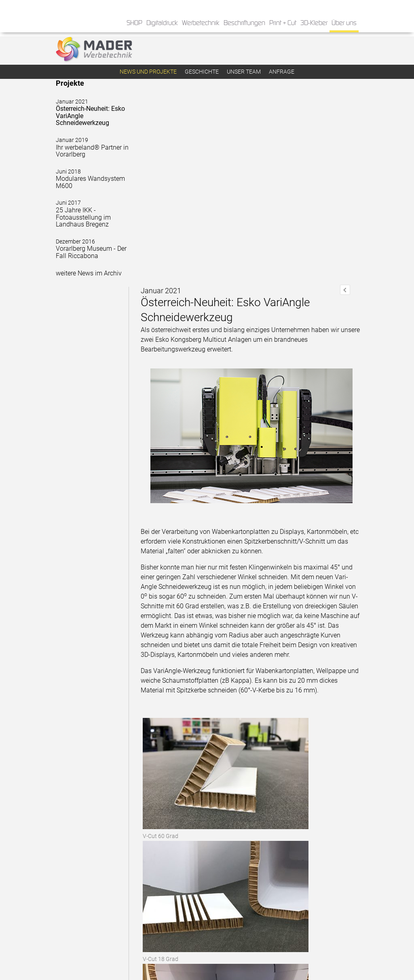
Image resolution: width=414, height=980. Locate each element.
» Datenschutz (229, 948)
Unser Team (244, 72)
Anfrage (282, 72)
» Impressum (227, 957)
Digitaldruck (162, 23)
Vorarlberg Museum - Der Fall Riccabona (89, 250)
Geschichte (202, 72)
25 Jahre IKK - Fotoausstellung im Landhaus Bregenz (89, 215)
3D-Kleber (314, 23)
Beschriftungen (244, 23)
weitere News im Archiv (89, 274)
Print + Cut (283, 23)
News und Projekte (148, 72)
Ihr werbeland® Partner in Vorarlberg (89, 148)
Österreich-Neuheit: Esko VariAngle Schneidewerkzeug (89, 113)
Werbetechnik (201, 23)
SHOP (134, 23)
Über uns (344, 23)
